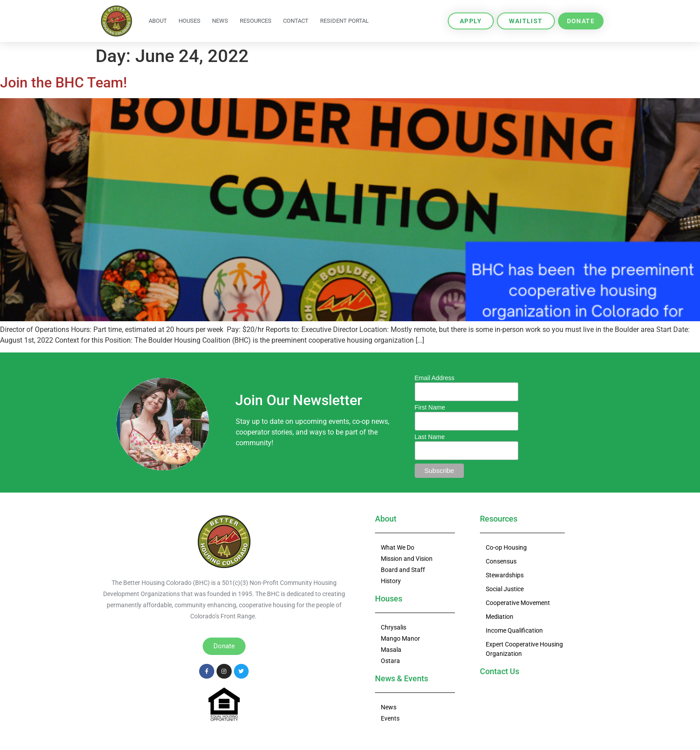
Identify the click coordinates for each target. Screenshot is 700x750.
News (220, 21)
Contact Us (500, 671)
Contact (296, 21)
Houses (190, 21)
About (158, 21)
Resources (256, 21)
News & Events (402, 678)
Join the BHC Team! (63, 83)
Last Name (430, 437)
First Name (430, 407)
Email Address (435, 378)
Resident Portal (344, 21)
